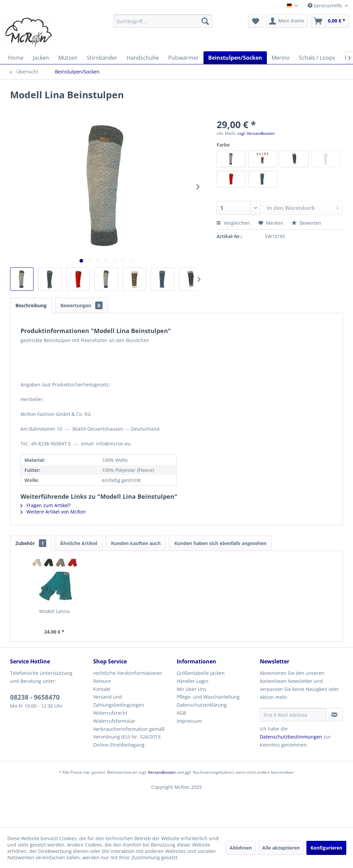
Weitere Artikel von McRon (53, 512)
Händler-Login (193, 681)
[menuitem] (163, 21)
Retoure (102, 681)
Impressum (189, 721)
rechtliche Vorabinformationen (128, 673)
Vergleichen (233, 223)
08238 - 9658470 (35, 697)
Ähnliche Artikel (79, 543)
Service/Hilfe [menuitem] (326, 6)
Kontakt (102, 689)
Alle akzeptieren (281, 848)
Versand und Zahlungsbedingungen (119, 701)
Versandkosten (162, 772)
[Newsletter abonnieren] (334, 715)
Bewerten (306, 223)
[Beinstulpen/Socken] (235, 58)
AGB (181, 713)
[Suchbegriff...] (163, 21)
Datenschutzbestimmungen (291, 737)
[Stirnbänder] (102, 58)
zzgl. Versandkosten (256, 133)
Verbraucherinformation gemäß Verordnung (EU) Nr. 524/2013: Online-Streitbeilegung (129, 737)
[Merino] (281, 58)
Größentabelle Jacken (201, 673)
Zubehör (31, 543)
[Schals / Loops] (317, 58)
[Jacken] (41, 58)
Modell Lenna (54, 611)
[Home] (16, 58)
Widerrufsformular (114, 721)
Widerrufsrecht (110, 713)
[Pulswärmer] (184, 58)
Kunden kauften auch (136, 543)
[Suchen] (205, 21)
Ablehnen (241, 848)
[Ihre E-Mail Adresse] (293, 715)
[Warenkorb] (330, 21)
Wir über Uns (192, 689)
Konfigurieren (326, 848)
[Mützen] (68, 58)
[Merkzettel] (256, 21)
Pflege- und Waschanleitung (208, 697)
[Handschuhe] (143, 58)
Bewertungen (81, 305)
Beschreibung (31, 305)
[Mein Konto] (287, 21)
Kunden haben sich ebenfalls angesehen (220, 543)
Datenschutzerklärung (202, 705)
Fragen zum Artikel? (46, 505)
